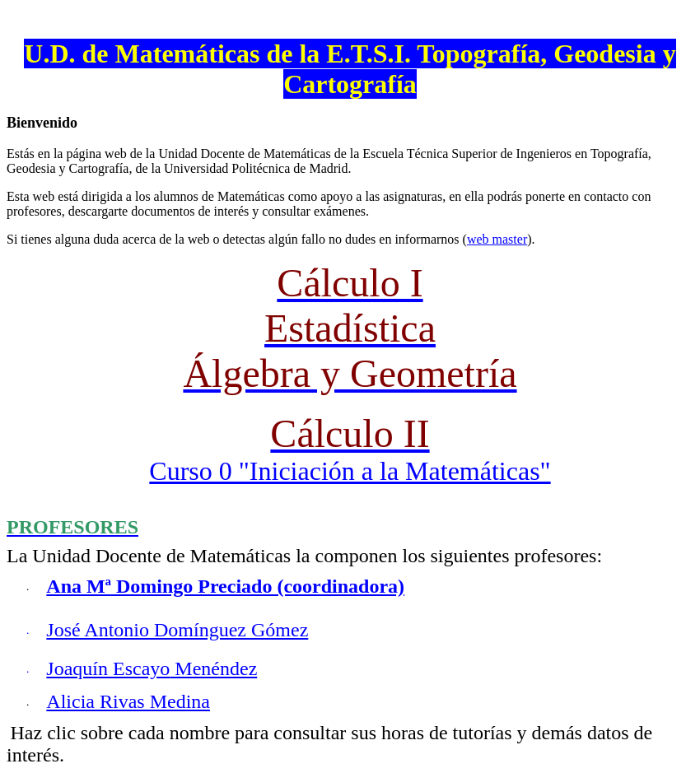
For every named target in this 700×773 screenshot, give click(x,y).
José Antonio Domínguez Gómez (177, 630)
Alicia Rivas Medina (128, 701)
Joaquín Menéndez (152, 668)
